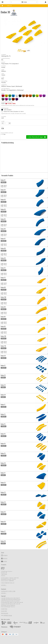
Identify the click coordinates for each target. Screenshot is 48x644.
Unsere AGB (4, 611)
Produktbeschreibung (8, 143)
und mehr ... (4, 585)
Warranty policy (5, 613)
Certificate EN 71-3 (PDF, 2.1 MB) (8, 591)
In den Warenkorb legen (37, 137)
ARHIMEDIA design (8, 615)
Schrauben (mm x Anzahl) (20, 114)
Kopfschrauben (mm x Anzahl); (8, 114)
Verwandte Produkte (7, 175)
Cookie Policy (4, 609)
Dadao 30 (9, 6)
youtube (5, 561)
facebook (5, 558)
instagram (5, 555)
